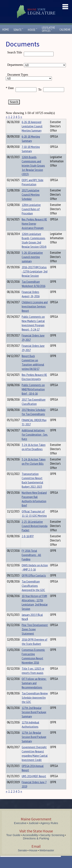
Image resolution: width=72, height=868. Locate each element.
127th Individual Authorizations (30, 731)
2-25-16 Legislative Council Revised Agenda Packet (35, 533)
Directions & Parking (36, 845)
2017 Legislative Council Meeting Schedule (31, 201)
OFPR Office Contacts (34, 582)
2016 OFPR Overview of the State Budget (35, 649)
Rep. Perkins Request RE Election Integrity (34, 384)
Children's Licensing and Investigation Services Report (35, 313)
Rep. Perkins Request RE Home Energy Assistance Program (34, 230)
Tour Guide (13, 842)
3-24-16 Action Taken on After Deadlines (34, 454)
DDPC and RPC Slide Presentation (33, 189)
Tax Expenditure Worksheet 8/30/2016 (34, 291)
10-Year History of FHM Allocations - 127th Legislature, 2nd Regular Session (35, 609)
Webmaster (47, 857)
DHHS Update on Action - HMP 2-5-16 (35, 574)
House (32, 30)
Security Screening (52, 842)
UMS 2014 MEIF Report (34, 783)
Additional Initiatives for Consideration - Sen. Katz (35, 441)
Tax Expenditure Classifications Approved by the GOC (33, 593)
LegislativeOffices (48, 29)
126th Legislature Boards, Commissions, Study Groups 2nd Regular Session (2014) (34, 247)
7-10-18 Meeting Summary (31, 156)
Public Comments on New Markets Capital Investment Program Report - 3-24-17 (33, 330)
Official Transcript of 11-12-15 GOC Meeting (34, 520)
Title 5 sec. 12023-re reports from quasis (33, 678)
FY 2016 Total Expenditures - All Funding (31, 562)
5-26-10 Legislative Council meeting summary (32, 264)
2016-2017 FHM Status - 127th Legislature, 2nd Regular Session (35, 278)
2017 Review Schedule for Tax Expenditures (34, 419)
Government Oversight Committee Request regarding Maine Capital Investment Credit (35, 760)
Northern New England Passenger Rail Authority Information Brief (34, 506)
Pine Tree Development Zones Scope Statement (35, 636)
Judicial (33, 830)
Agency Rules (49, 830)
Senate (18, 30)
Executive (20, 830)
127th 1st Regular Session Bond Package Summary (34, 744)
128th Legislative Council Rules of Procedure (31, 216)
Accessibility (30, 842)
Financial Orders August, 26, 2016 (31, 301)
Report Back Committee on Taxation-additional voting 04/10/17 (33, 369)
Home (6, 30)
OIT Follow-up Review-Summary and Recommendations (34, 690)
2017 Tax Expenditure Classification (34, 409)
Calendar (65, 30)
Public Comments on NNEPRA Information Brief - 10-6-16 (33, 396)
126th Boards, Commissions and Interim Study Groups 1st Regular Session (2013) (33, 172)
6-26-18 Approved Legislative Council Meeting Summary (32, 133)
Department (28, 121)
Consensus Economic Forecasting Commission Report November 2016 (33, 663)
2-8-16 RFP (28, 543)
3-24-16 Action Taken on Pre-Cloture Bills (34, 468)
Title (9, 121)
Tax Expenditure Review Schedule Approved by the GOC (35, 704)
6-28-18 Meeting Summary (31, 146)
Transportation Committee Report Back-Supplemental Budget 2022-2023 (32, 487)
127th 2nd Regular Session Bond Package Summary (34, 719)
